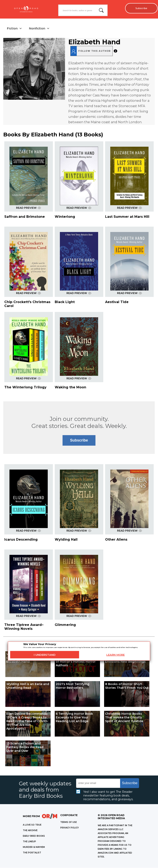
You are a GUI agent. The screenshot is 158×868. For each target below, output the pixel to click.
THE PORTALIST (32, 853)
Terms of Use (69, 822)
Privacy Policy (70, 828)
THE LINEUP (29, 842)
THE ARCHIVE (30, 831)
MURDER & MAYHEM (34, 847)
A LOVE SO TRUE (32, 825)
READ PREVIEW (28, 208)
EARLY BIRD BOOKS (34, 836)
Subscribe (140, 8)
